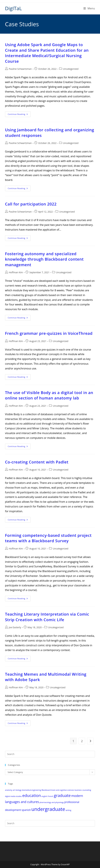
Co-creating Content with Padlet (37, 462)
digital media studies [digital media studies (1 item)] (13, 796)
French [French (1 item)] (51, 796)
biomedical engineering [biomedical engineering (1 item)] (31, 790)
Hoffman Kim (16, 272)
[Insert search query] (50, 754)
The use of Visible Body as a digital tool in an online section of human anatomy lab (49, 395)
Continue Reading (19, 115)
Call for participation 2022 (31, 204)
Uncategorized (71, 69)
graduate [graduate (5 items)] (62, 795)
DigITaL (14, 8)
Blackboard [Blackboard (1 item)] (46, 790)
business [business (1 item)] (78, 790)
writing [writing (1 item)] (68, 810)
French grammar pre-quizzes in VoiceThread (49, 333)
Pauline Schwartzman (20, 69)
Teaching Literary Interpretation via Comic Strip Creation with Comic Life (47, 617)
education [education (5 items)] (32, 795)
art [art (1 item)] (14, 790)
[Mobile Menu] (89, 8)
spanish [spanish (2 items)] (26, 810)
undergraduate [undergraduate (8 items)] (48, 809)
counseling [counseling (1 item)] (87, 790)
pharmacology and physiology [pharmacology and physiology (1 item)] (52, 802)
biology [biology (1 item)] (18, 790)
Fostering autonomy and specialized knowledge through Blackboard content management (44, 259)
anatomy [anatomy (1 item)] (9, 790)
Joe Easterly (15, 627)
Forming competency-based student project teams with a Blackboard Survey (48, 538)
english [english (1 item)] (44, 796)
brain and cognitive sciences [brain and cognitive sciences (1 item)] (63, 790)
